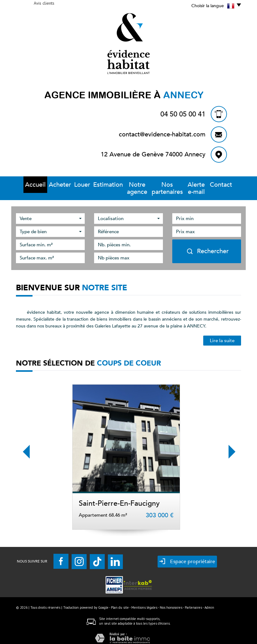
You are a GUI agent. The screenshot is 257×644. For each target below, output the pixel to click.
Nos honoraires (171, 600)
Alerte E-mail (201, 185)
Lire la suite (222, 333)
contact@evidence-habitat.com (162, 134)
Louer (72, 185)
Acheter (50, 185)
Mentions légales (144, 600)
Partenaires (193, 600)
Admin (209, 600)
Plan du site (120, 600)
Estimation (96, 185)
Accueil (27, 185)
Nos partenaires (165, 185)
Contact (229, 185)
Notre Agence (128, 185)
